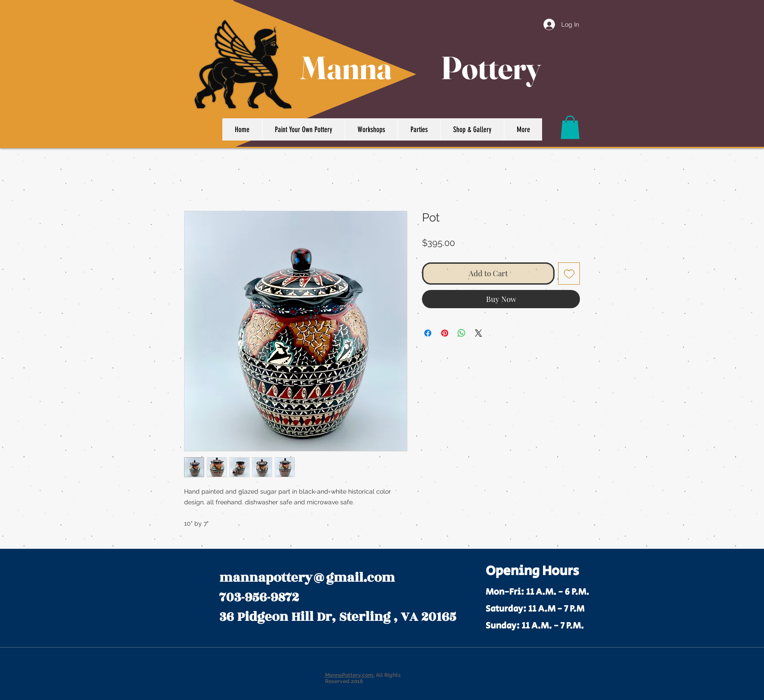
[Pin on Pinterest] (445, 333)
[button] (570, 127)
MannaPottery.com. (350, 675)
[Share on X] (479, 333)
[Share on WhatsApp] (462, 333)
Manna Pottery (421, 68)
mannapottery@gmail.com (307, 578)
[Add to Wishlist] (569, 274)
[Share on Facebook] (428, 333)
